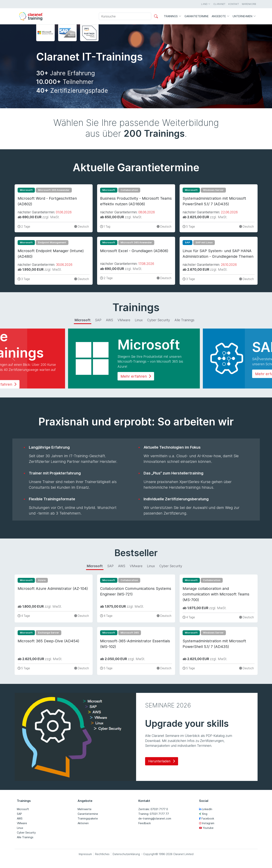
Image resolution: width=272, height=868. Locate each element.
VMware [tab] (124, 320)
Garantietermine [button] (197, 16)
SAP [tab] (98, 320)
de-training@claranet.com (155, 818)
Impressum (85, 854)
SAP (19, 814)
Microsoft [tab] (83, 320)
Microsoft (23, 809)
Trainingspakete (88, 818)
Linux (20, 828)
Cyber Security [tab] (159, 320)
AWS (20, 818)
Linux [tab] (139, 320)
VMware (22, 823)
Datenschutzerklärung (126, 854)
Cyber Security (26, 833)
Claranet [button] (219, 4)
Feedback (145, 823)
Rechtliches (102, 854)
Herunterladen (162, 761)
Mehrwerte (85, 809)
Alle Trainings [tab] (184, 320)
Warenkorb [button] (249, 4)
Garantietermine (88, 814)
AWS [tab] (109, 320)
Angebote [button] (221, 16)
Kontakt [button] (234, 4)
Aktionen (83, 823)
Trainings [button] (173, 16)
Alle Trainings (25, 837)
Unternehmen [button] (244, 16)
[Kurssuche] (125, 16)
